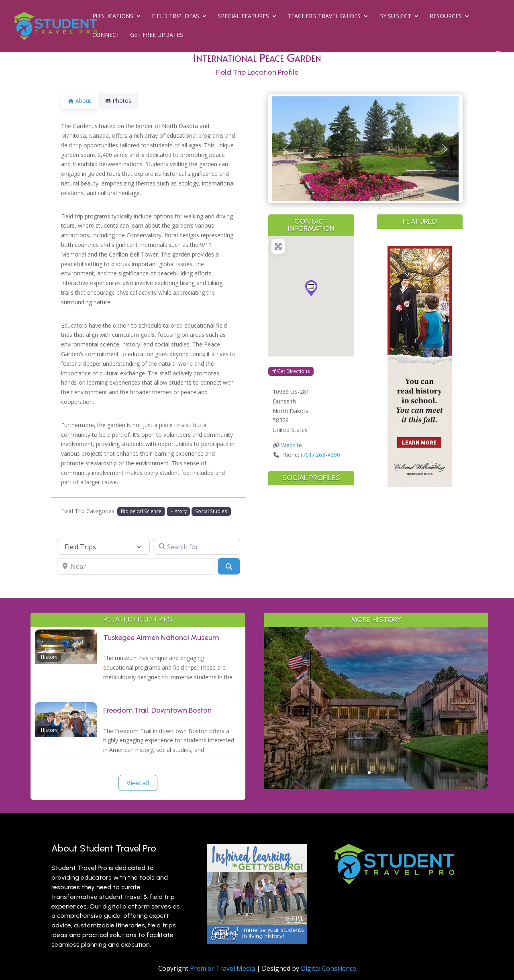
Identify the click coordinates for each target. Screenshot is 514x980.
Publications (113, 16)
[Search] (229, 566)
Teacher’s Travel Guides (324, 16)
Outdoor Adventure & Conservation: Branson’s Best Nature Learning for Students (376, 691)
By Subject (395, 16)
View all (138, 783)
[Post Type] (104, 547)
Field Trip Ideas (175, 16)
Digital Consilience (328, 968)
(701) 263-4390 (320, 455)
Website (292, 445)
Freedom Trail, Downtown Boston (157, 710)
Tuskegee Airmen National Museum (161, 638)
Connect (106, 35)
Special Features (243, 16)
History (178, 511)
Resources (446, 16)
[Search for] (197, 547)
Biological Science (141, 511)
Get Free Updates (157, 35)
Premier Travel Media (222, 968)
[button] (286, 149)
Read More (376, 760)
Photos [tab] (123, 101)
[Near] (136, 566)
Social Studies (211, 511)
